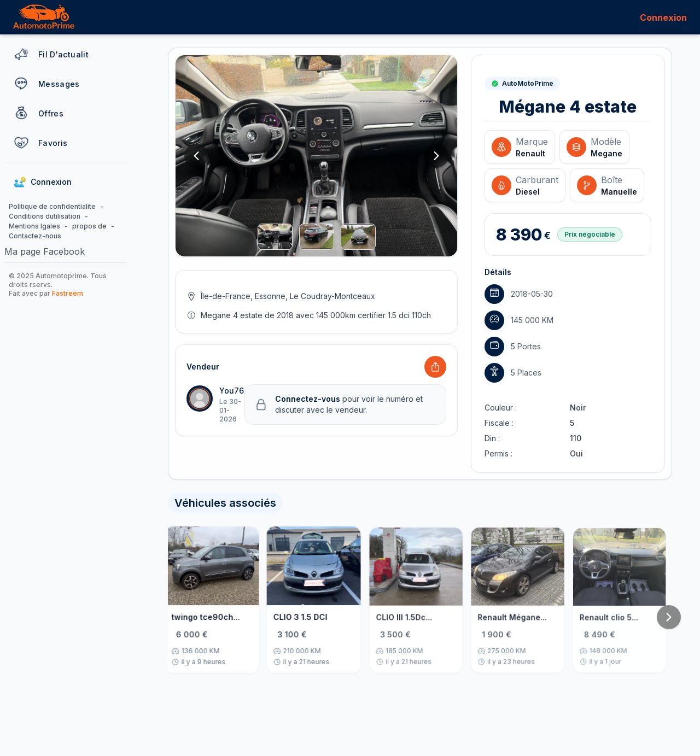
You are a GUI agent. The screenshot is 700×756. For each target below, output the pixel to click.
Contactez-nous (35, 236)
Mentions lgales (34, 226)
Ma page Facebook (45, 251)
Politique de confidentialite (52, 206)
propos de (89, 226)
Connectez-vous (309, 399)
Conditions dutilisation (45, 216)
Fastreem (68, 293)
